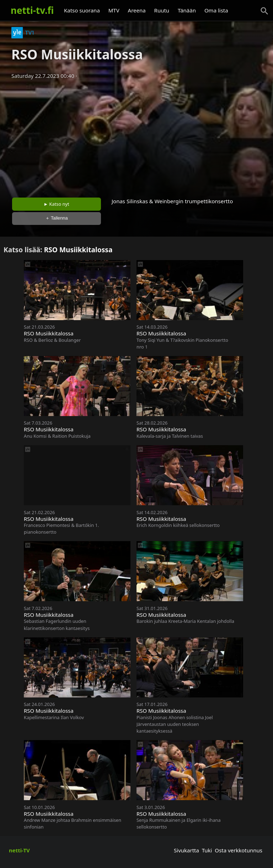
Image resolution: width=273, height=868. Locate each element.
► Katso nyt (57, 204)
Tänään (187, 10)
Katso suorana (82, 10)
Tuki (207, 850)
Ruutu (162, 10)
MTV (114, 10)
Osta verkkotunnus (239, 850)
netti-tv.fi (32, 10)
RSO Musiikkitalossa (78, 250)
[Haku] (264, 11)
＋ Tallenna (57, 218)
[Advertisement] (136, 136)
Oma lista (216, 10)
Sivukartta (186, 850)
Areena (137, 10)
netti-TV (19, 850)
